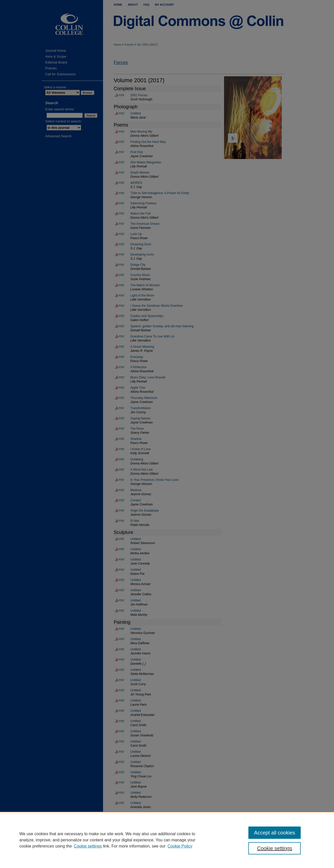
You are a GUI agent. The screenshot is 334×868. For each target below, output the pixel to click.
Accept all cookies (275, 833)
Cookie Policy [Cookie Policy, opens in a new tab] (180, 846)
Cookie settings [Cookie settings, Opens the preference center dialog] (275, 848)
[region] (167, 840)
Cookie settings (88, 846)
